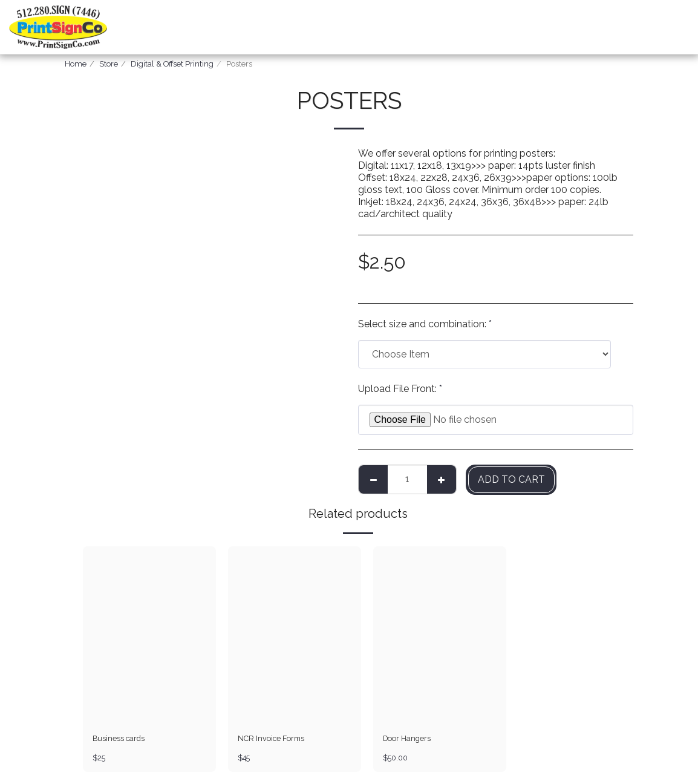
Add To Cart (511, 479)
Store (109, 64)
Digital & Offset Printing (172, 64)
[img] (149, 635)
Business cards (119, 739)
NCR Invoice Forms (272, 739)
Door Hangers (408, 739)
